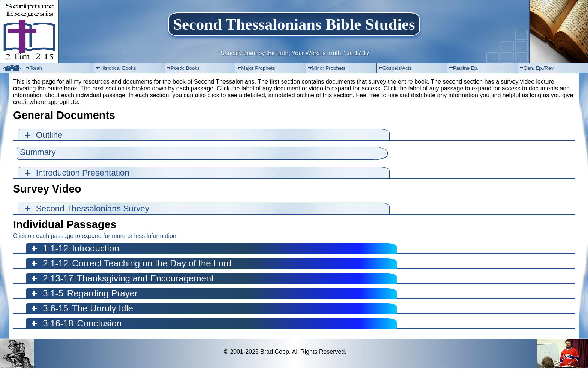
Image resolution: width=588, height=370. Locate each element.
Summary (38, 152)
